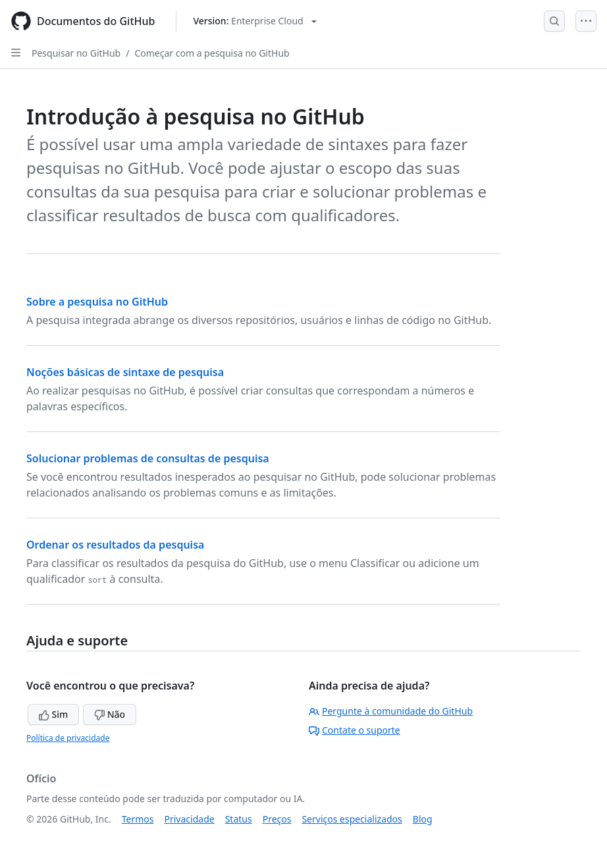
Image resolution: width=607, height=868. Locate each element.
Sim (53, 714)
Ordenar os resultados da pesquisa (115, 545)
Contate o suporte (355, 730)
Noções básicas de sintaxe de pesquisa (125, 372)
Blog (423, 819)
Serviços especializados (352, 819)
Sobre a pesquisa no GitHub (97, 302)
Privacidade (190, 819)
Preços (277, 819)
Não (110, 714)
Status (239, 819)
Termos (138, 819)
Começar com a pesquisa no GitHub (212, 53)
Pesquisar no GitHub (76, 53)
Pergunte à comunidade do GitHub (391, 711)
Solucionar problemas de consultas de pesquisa (148, 458)
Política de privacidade (68, 738)
